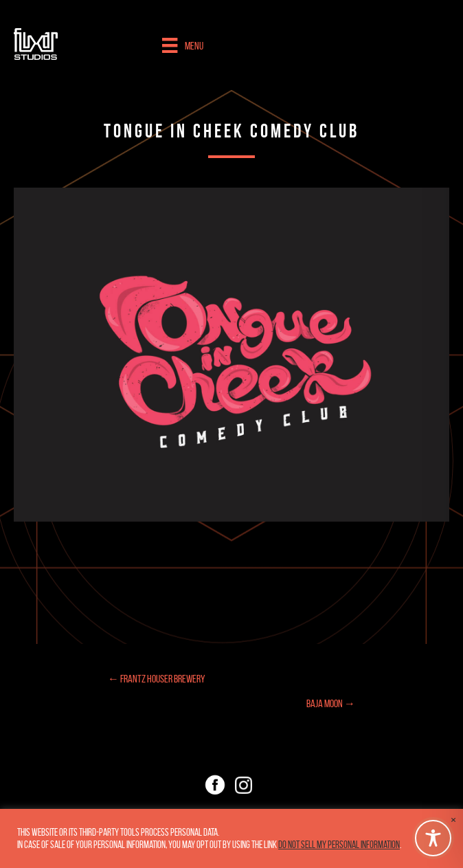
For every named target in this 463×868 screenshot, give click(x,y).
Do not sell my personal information (339, 845)
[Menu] (182, 45)
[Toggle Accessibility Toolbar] (433, 838)
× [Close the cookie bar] (453, 820)
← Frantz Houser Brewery (157, 679)
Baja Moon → (331, 703)
